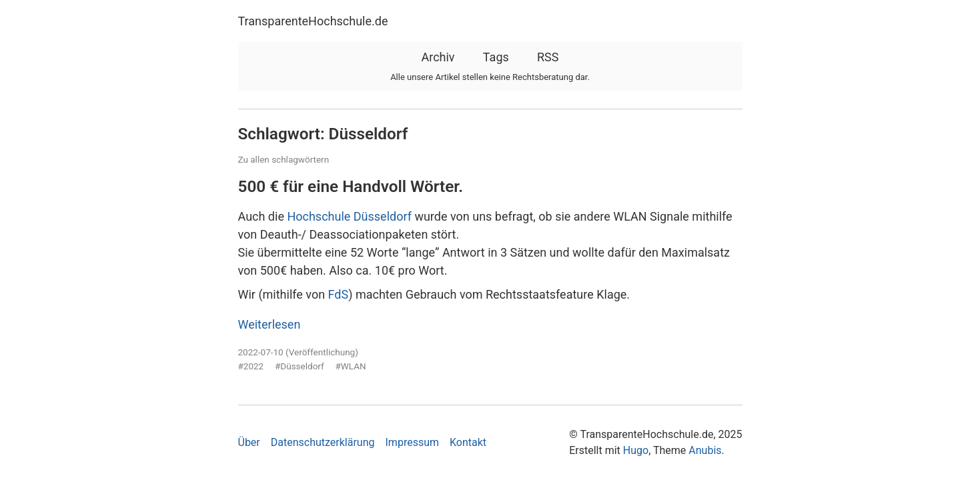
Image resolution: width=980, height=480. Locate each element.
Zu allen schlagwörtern (284, 159)
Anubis (705, 450)
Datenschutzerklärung (323, 442)
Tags (496, 57)
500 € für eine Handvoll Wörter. (351, 186)
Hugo (636, 450)
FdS (339, 294)
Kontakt (468, 442)
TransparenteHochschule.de (313, 21)
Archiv (438, 57)
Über (249, 442)
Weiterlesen (270, 324)
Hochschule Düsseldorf (349, 216)
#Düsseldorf (300, 366)
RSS (548, 57)
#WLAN (351, 366)
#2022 (251, 366)
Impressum (413, 442)
